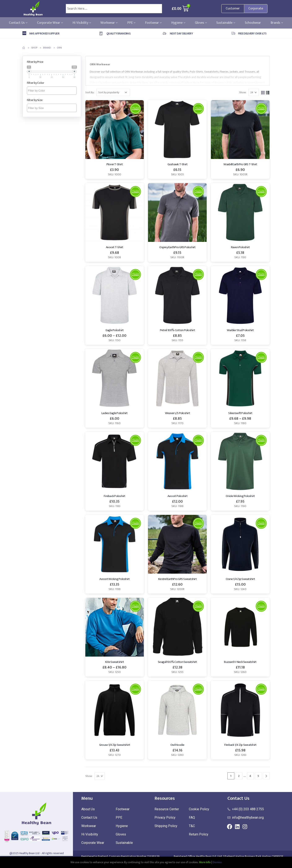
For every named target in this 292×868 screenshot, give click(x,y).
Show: (243, 92)
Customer (233, 9)
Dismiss (217, 862)
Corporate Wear (50, 23)
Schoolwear (253, 23)
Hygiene (178, 23)
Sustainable (226, 23)
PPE (131, 23)
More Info (205, 862)
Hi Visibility (82, 23)
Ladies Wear (192, 83)
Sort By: (90, 92)
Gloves (201, 23)
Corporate (256, 9)
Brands (277, 23)
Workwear (109, 23)
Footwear (153, 23)
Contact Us (18, 23)
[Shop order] (113, 92)
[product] (115, 130)
